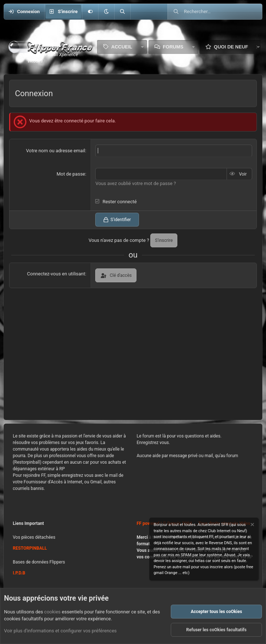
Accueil (122, 47)
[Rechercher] (122, 12)
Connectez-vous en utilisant (56, 274)
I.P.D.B (19, 573)
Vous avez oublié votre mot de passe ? (136, 183)
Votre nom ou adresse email (55, 151)
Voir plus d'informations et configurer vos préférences (60, 631)
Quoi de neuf (231, 47)
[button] (106, 12)
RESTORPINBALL (30, 548)
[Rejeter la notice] (252, 525)
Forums (173, 47)
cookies (52, 612)
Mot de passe (71, 174)
